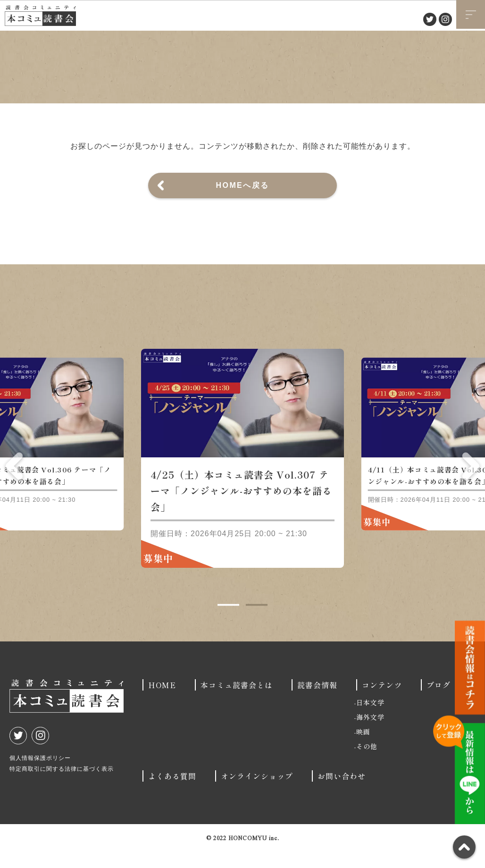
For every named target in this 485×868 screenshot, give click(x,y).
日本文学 (370, 719)
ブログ (439, 701)
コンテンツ (382, 701)
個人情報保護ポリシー (40, 775)
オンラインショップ (257, 792)
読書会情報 (317, 701)
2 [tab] (257, 622)
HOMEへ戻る (243, 185)
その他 (367, 763)
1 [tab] (228, 622)
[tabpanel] (242, 475)
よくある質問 (172, 792)
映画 (363, 748)
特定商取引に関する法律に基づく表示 (62, 785)
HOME (162, 701)
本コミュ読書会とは (237, 701)
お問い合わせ (342, 792)
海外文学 (370, 733)
